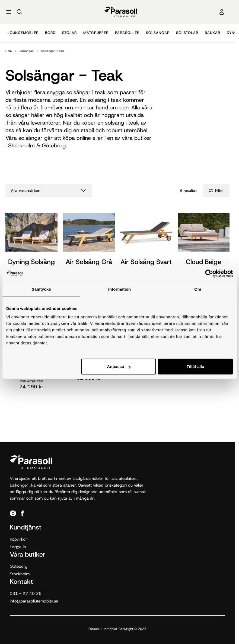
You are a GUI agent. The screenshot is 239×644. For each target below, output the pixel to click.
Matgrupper (96, 33)
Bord (50, 33)
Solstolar (187, 33)
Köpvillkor (18, 539)
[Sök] (20, 12)
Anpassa (119, 367)
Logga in (18, 547)
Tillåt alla (195, 367)
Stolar (69, 33)
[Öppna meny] (9, 12)
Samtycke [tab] (41, 289)
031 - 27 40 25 (26, 594)
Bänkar (213, 33)
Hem (9, 51)
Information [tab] (120, 289)
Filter (216, 191)
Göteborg (19, 566)
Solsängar (158, 33)
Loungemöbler (23, 33)
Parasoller (127, 33)
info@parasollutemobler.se (34, 601)
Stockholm (20, 574)
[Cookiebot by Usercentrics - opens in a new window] (209, 273)
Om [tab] (198, 289)
